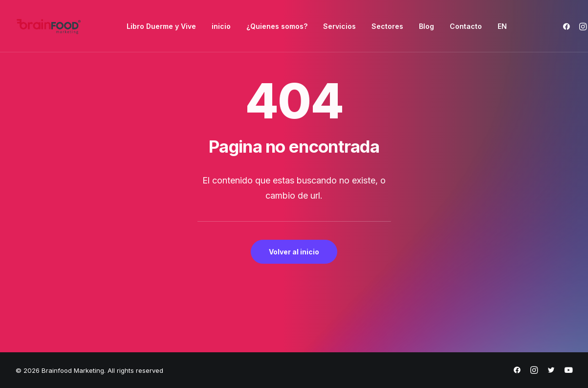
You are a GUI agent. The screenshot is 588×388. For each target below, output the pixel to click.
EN (502, 26)
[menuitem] (161, 26)
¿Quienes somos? (277, 26)
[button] (568, 26)
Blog (426, 26)
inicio (221, 26)
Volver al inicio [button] (294, 252)
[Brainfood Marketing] (49, 26)
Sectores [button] (387, 26)
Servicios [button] (339, 26)
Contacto (466, 26)
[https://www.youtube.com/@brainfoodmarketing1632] (568, 371)
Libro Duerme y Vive (161, 26)
